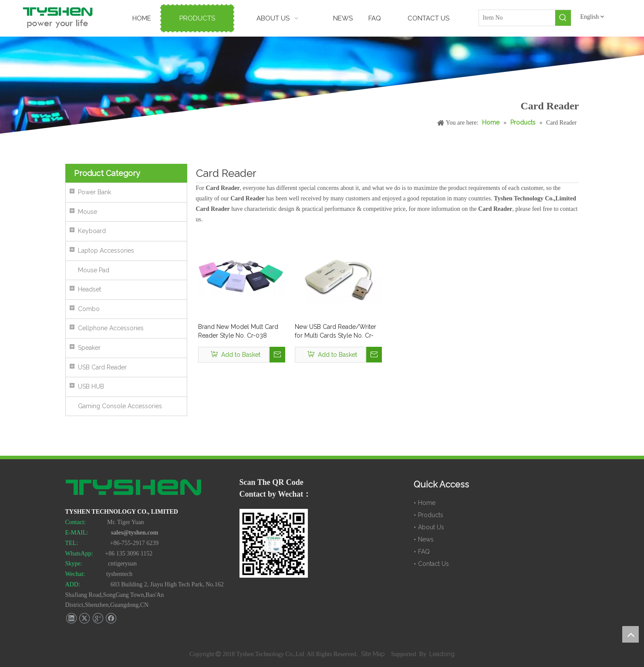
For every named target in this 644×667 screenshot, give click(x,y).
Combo (89, 309)
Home (427, 503)
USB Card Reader (102, 367)
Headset (89, 289)
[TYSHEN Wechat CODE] (274, 543)
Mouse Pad (94, 270)
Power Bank (94, 192)
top (631, 634)
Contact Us (433, 564)
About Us (431, 527)
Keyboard (92, 231)
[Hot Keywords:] (563, 18)
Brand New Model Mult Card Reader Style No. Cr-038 (238, 331)
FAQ (424, 552)
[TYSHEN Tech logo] (134, 488)
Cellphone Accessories (111, 328)
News (426, 539)
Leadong (442, 654)
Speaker (89, 348)
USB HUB (91, 386)
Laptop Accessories (106, 251)
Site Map (374, 654)
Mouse (88, 212)
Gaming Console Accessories (120, 406)
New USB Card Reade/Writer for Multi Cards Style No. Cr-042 (335, 332)
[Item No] (517, 18)
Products (431, 515)
